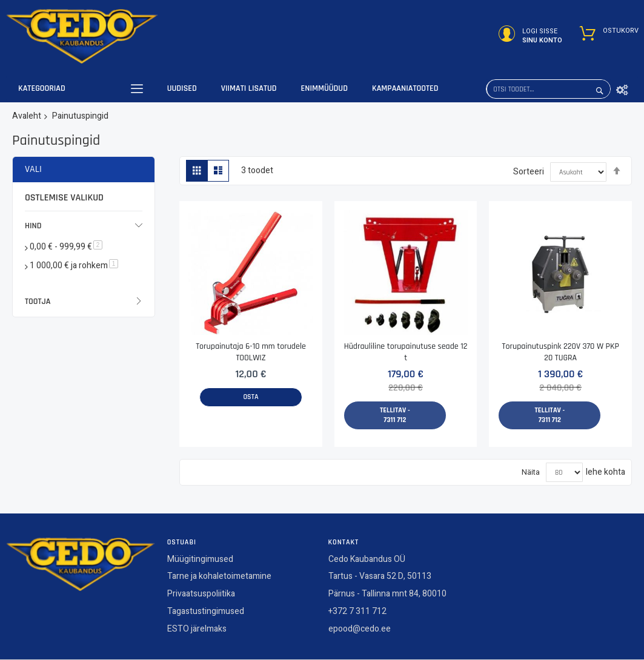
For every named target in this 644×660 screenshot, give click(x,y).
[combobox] (548, 89)
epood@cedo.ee (360, 631)
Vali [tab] (33, 169)
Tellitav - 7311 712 (395, 416)
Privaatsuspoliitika (201, 597)
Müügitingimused (200, 562)
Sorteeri (529, 172)
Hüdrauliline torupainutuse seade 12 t (406, 352)
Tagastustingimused (206, 614)
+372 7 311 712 (357, 614)
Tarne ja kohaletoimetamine (219, 579)
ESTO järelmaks (197, 631)
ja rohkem (74, 266)
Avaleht (27, 116)
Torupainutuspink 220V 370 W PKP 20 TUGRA (561, 352)
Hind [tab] (33, 226)
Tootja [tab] (38, 302)
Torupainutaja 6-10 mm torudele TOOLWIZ (251, 352)
